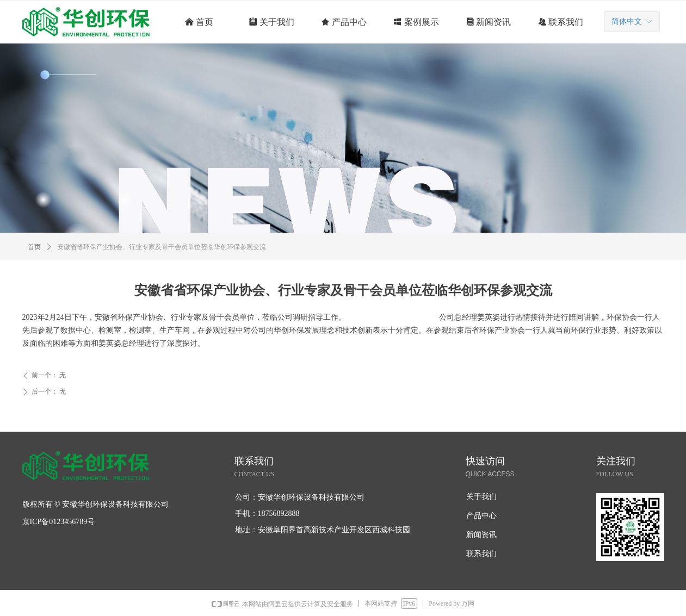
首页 (34, 247)
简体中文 (627, 21)
